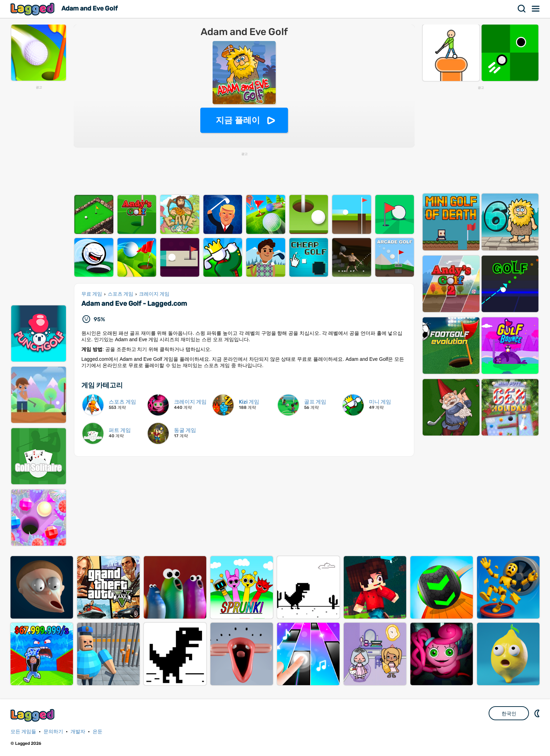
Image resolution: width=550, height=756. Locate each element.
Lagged (33, 9)
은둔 (98, 732)
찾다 (522, 9)
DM (538, 713)
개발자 (78, 732)
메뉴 (536, 9)
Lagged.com (33, 715)
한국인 (509, 714)
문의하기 (53, 732)
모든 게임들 (23, 732)
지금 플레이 (238, 120)
